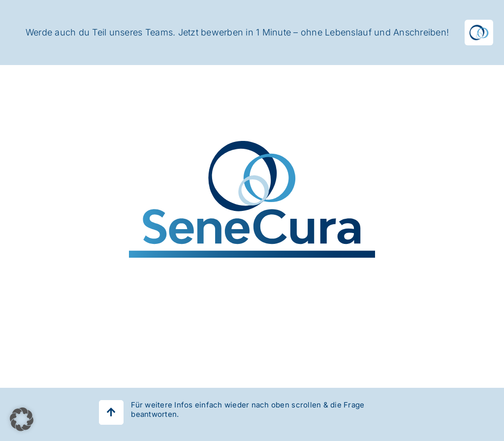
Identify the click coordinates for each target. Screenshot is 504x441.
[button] (22, 419)
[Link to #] (111, 412)
